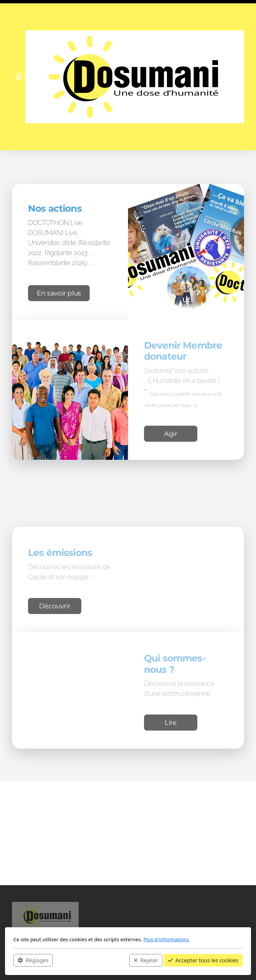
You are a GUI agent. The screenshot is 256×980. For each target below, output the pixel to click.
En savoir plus (59, 294)
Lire (171, 724)
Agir (171, 435)
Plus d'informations (166, 939)
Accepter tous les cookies (203, 960)
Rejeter (146, 960)
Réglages (33, 960)
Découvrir (55, 607)
